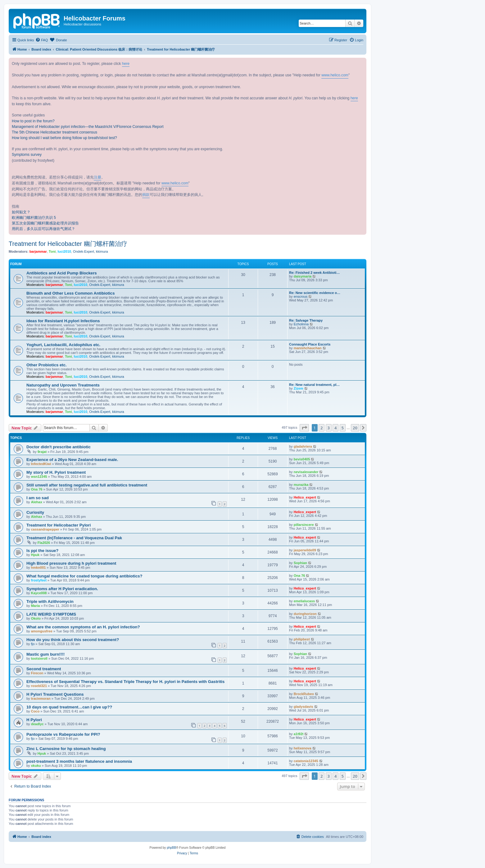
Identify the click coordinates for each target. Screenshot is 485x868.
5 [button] (343, 428)
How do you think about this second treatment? (73, 640)
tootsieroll (39, 658)
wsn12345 (39, 477)
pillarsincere (304, 525)
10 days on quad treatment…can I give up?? (69, 707)
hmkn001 (39, 567)
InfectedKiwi (41, 464)
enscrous (301, 296)
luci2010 (64, 251)
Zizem (299, 388)
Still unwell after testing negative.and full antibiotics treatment (87, 485)
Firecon (37, 673)
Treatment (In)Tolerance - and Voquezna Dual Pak (74, 538)
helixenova (303, 748)
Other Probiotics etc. (47, 365)
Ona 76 (37, 489)
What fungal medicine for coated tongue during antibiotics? (84, 576)
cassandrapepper (45, 529)
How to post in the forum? (33, 121)
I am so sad (38, 498)
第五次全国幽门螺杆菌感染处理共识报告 (45, 223)
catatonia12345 (306, 761)
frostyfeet (39, 580)
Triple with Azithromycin (50, 601)
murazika (301, 485)
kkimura (102, 251)
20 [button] (355, 428)
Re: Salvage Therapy (306, 320)
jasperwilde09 (305, 550)
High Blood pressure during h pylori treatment (71, 563)
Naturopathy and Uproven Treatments (63, 385)
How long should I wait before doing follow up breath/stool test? (64, 138)
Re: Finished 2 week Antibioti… (314, 273)
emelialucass (304, 601)
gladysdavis (304, 707)
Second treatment (44, 669)
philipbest (302, 639)
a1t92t (299, 734)
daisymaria (303, 276)
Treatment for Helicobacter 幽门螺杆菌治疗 (68, 244)
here (126, 64)
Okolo (36, 618)
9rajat (42, 452)
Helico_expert (305, 497)
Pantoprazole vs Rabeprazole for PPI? (63, 734)
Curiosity (35, 512)
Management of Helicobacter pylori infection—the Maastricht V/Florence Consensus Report (88, 127)
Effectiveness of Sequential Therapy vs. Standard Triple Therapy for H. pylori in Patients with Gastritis (125, 682)
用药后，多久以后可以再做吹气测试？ (43, 229)
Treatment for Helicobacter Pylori (59, 525)
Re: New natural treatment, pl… (314, 385)
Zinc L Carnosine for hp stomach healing (66, 749)
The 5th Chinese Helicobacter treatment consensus (54, 132)
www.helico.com (335, 75)
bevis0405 (302, 459)
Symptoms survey (27, 155)
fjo (33, 644)
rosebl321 (39, 686)
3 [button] (329, 428)
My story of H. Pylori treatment (56, 472)
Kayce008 (39, 593)
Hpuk (35, 555)
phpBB (171, 848)
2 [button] (322, 428)
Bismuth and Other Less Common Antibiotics (71, 293)
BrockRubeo (304, 694)
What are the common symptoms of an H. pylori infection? (83, 627)
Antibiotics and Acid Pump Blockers (62, 273)
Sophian (300, 563)
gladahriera (303, 446)
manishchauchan (308, 348)
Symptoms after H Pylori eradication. (62, 589)
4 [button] (335, 428)
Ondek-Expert (84, 251)
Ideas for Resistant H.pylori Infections (63, 321)
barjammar (38, 251)
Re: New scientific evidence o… (315, 293)
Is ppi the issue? (42, 551)
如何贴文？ (21, 212)
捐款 (146, 195)
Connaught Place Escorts (310, 344)
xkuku (36, 766)
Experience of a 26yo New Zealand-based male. (72, 460)
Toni (52, 251)
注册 (97, 177)
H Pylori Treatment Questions (55, 694)
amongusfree (42, 631)
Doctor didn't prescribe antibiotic (59, 447)
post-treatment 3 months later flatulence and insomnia (79, 761)
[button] (304, 428)
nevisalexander (306, 472)
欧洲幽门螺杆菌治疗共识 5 (34, 218)
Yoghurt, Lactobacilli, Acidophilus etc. (63, 345)
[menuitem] (42, 40)
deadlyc (37, 724)
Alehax (37, 502)
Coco (35, 711)
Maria (36, 606)
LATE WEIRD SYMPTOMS (51, 614)
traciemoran (41, 698)
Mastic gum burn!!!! (45, 654)
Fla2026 (44, 543)
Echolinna (301, 324)
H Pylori (34, 720)
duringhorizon (305, 614)
